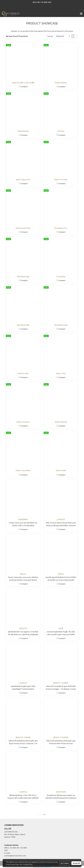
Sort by (51, 36)
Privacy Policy (15, 864)
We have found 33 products (17, 36)
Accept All (76, 863)
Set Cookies (65, 863)
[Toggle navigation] (81, 14)
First (40, 815)
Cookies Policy (28, 864)
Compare (24, 87)
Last (44, 815)
